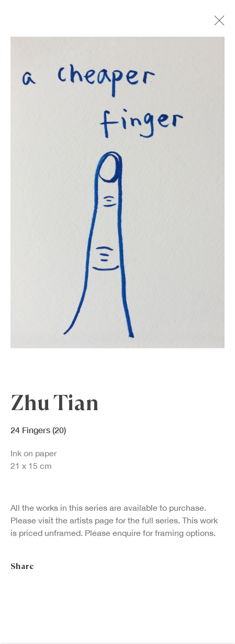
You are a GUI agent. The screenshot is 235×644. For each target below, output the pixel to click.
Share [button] (22, 568)
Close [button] (217, 24)
